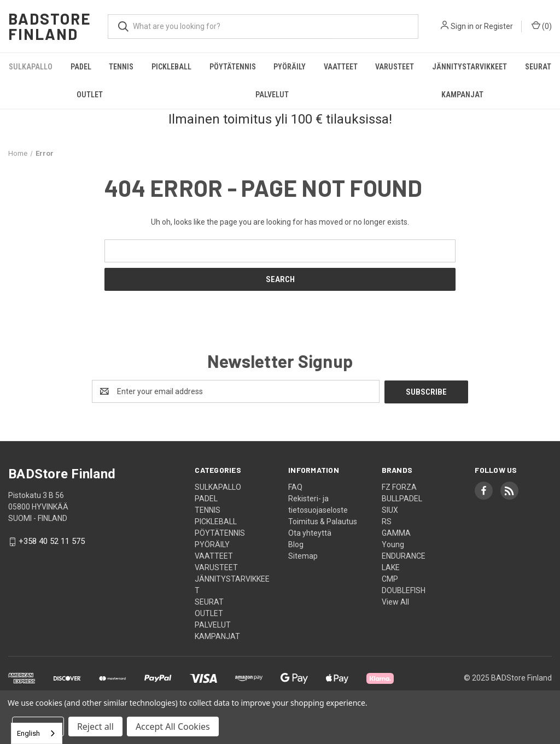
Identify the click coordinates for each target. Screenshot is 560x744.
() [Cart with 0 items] (542, 26)
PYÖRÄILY (290, 67)
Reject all (95, 727)
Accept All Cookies (173, 727)
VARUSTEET (395, 67)
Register (498, 26)
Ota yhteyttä (310, 532)
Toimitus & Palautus (323, 521)
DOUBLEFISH (404, 590)
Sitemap (303, 555)
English (28, 733)
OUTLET (90, 95)
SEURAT (538, 67)
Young (393, 544)
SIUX (390, 509)
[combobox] (37, 733)
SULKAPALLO (31, 67)
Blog (296, 544)
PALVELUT (272, 95)
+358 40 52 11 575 (52, 541)
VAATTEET (341, 67)
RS (387, 521)
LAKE (391, 567)
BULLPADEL (402, 498)
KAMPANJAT (462, 95)
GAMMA (396, 532)
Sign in (462, 26)
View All (395, 601)
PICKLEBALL (171, 67)
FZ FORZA (399, 487)
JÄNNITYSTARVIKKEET (469, 67)
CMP (390, 578)
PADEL (81, 67)
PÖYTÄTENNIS (233, 67)
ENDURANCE (404, 555)
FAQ (295, 487)
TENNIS (121, 67)
